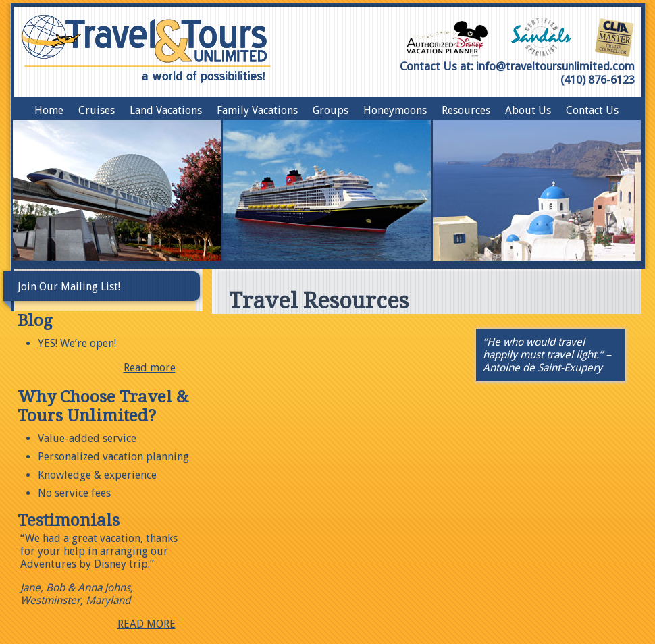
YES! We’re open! (77, 343)
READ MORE (147, 624)
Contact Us (592, 110)
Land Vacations (166, 110)
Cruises (97, 110)
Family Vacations (257, 110)
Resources (466, 110)
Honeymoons (395, 110)
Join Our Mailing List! (69, 287)
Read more (150, 368)
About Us (528, 110)
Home (49, 110)
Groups (331, 110)
